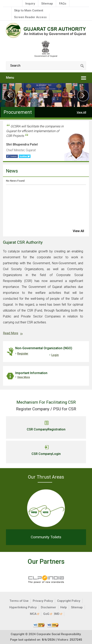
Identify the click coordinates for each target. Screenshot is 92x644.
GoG (48, 614)
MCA (34, 614)
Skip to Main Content (29, 10)
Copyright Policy (69, 601)
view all (78, 231)
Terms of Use (19, 601)
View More (24, 377)
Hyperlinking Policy (23, 607)
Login (55, 355)
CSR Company (46, 429)
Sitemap (47, 4)
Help (64, 607)
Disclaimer (48, 607)
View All (81, 112)
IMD (58, 614)
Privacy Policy (43, 601)
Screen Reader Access (30, 17)
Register (23, 354)
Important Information (31, 373)
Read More (11, 333)
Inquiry (30, 4)
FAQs (63, 4)
